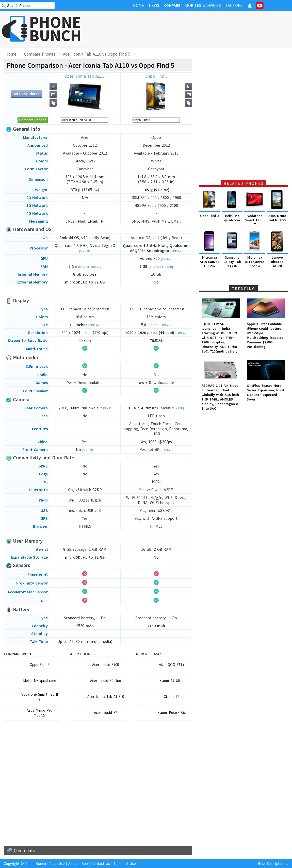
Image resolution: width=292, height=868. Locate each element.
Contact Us (101, 864)
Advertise (57, 864)
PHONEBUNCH (55, 29)
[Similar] (85, 251)
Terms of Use (125, 864)
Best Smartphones (273, 864)
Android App (78, 864)
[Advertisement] (98, 783)
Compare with (18, 654)
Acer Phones (82, 654)
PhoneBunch (36, 864)
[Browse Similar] (90, 267)
